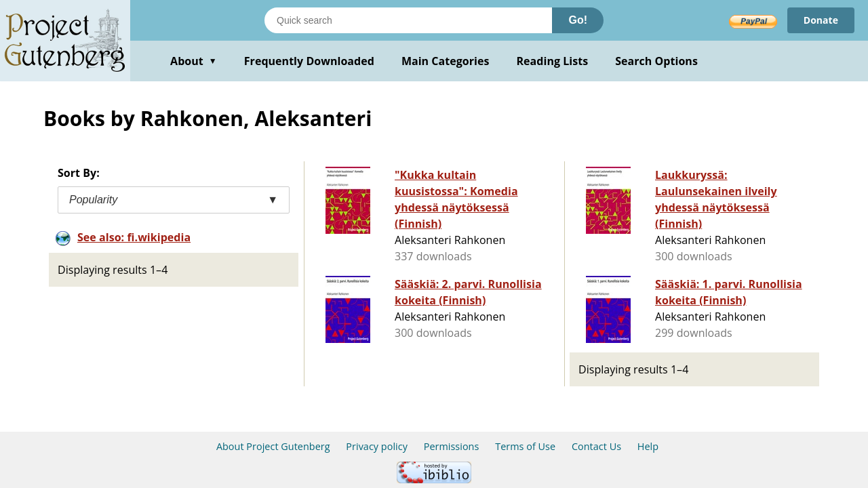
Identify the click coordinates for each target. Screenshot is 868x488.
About (194, 61)
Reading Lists (553, 61)
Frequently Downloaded (309, 61)
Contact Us (596, 446)
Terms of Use (525, 446)
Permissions (452, 446)
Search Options (656, 61)
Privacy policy (377, 446)
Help (648, 446)
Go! (578, 20)
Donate (821, 20)
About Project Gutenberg (273, 446)
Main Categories (446, 61)
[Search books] (408, 20)
